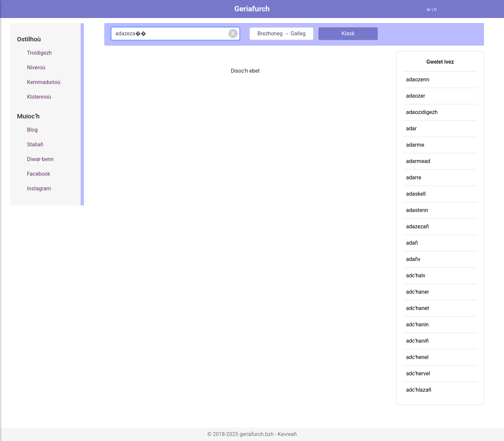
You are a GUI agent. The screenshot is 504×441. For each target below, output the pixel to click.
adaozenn (418, 79)
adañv (413, 259)
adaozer (416, 96)
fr (436, 9)
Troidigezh (39, 53)
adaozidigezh (422, 112)
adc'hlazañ (419, 390)
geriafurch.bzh (256, 434)
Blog (32, 130)
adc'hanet (418, 308)
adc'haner (418, 292)
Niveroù (36, 67)
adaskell (416, 194)
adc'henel (417, 357)
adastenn (417, 210)
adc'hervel (418, 373)
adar (411, 128)
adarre (414, 177)
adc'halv (416, 275)
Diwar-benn (40, 159)
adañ (412, 243)
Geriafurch (252, 9)
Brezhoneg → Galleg (281, 33)
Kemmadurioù (44, 82)
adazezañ (417, 226)
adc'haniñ (417, 341)
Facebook (38, 174)
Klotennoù (39, 97)
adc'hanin (417, 324)
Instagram (39, 188)
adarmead (418, 161)
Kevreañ (287, 434)
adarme (415, 145)
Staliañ (35, 144)
